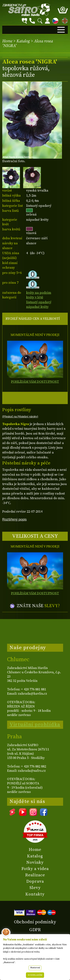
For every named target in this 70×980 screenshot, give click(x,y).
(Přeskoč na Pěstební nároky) (20, 417)
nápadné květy (37, 307)
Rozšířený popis (14, 519)
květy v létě (35, 297)
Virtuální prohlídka (35, 725)
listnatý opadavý (39, 302)
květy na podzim (39, 293)
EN (64, 20)
